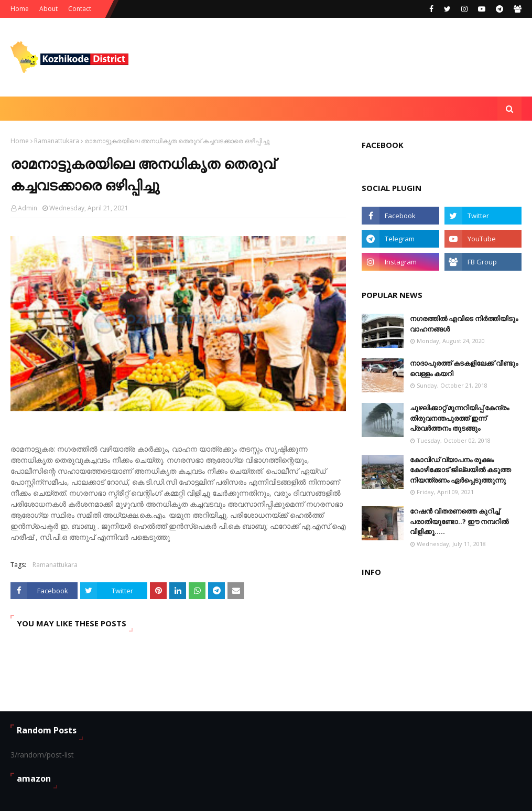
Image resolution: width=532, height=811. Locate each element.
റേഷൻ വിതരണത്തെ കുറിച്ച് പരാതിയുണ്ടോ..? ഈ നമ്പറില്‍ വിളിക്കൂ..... (459, 521)
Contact (80, 9)
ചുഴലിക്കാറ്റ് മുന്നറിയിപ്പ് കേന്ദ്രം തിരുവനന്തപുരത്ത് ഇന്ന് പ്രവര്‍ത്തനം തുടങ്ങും (459, 418)
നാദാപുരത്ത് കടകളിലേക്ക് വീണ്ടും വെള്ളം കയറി (464, 368)
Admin (28, 208)
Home (20, 9)
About (48, 9)
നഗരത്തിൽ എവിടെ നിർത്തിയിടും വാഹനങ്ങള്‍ (464, 324)
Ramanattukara (57, 141)
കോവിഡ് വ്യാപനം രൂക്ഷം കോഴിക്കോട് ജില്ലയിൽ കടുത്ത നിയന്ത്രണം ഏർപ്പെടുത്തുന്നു (460, 470)
